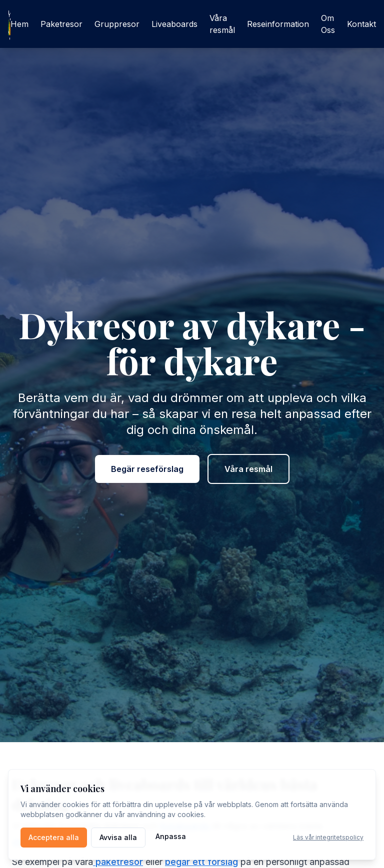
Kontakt (361, 24)
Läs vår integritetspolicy (328, 837)
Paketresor (61, 24)
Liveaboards (174, 24)
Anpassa (171, 836)
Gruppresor (117, 24)
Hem (19, 24)
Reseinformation (278, 24)
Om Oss (328, 24)
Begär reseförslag (147, 469)
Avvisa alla (118, 837)
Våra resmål (222, 24)
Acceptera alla (54, 837)
